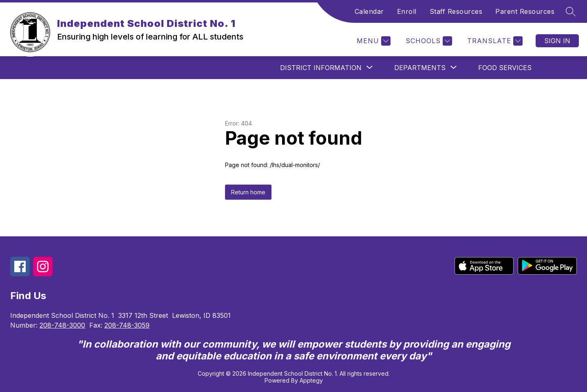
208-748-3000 (62, 325)
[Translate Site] (494, 41)
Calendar (369, 11)
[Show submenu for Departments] (420, 68)
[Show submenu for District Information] (321, 68)
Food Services (505, 68)
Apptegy (311, 380)
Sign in (557, 41)
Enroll (407, 11)
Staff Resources (456, 11)
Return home (248, 192)
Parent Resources (525, 11)
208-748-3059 (127, 325)
